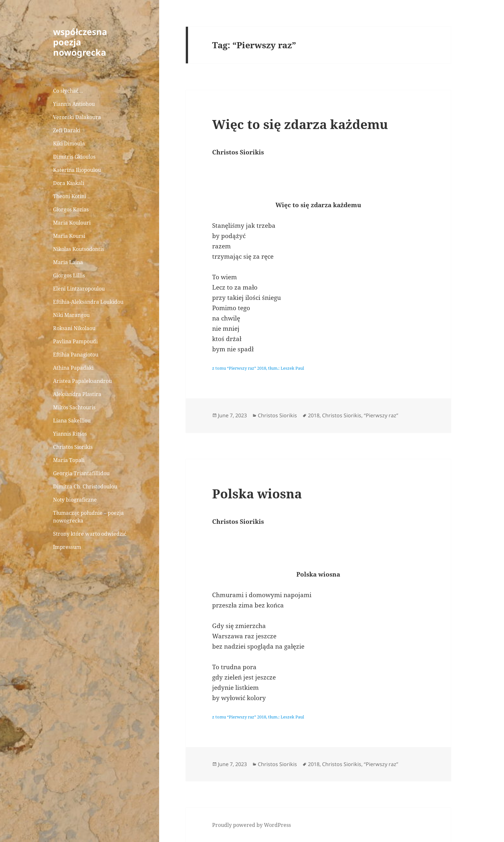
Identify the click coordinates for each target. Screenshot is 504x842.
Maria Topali (69, 460)
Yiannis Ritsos (70, 434)
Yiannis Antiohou (74, 104)
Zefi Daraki (67, 130)
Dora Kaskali (69, 183)
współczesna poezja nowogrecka (80, 42)
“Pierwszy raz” (381, 415)
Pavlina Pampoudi (75, 341)
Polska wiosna (257, 493)
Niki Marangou (71, 315)
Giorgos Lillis (69, 275)
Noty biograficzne (75, 500)
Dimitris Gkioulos (74, 157)
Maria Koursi (69, 236)
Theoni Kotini (70, 196)
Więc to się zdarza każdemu (300, 124)
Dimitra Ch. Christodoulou (85, 486)
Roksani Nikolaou (74, 328)
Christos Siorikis (73, 447)
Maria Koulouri (72, 223)
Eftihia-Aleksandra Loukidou (89, 302)
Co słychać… (68, 91)
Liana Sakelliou (72, 421)
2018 (314, 415)
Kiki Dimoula (69, 143)
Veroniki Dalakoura (77, 117)
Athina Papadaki (73, 368)
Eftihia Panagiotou (76, 355)
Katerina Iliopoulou (77, 170)
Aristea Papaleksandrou (82, 381)
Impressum (67, 547)
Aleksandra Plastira (77, 394)
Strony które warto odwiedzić (90, 534)
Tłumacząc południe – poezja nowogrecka (88, 517)
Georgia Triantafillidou (81, 473)
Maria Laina (68, 262)
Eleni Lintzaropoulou (79, 289)
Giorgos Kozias (71, 209)
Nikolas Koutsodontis (79, 249)
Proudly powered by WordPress (252, 825)
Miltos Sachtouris (74, 407)
